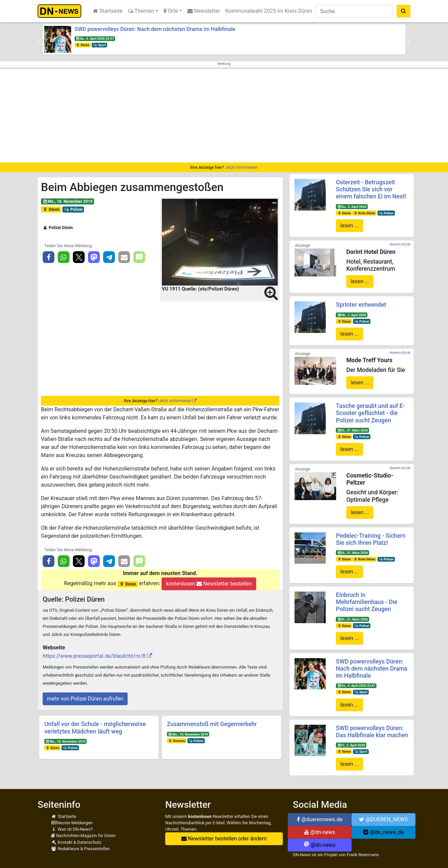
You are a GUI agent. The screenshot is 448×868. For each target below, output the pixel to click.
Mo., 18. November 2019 (68, 201)
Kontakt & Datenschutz (76, 842)
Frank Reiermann (363, 855)
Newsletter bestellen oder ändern (224, 839)
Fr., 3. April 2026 (351, 745)
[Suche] (354, 11)
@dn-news (320, 832)
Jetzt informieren (241, 167)
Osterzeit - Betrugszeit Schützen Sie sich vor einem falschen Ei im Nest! (371, 189)
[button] (39, 41)
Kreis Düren (364, 213)
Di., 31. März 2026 (352, 430)
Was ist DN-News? (72, 829)
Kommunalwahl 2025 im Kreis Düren (269, 11)
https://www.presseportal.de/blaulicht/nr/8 (94, 656)
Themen (141, 11)
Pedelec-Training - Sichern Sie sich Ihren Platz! (371, 539)
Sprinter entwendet (361, 305)
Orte (171, 11)
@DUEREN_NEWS (383, 819)
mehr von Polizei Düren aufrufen (85, 699)
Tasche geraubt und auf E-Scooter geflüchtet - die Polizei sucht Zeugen (370, 413)
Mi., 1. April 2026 (352, 315)
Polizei (73, 210)
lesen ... (349, 225)
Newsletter (204, 11)
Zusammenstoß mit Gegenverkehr (212, 724)
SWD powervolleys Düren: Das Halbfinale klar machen (372, 732)
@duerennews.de (320, 819)
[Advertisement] (224, 115)
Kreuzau (177, 741)
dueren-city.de (400, 244)
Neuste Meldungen (72, 823)
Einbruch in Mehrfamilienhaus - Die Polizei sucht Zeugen (367, 602)
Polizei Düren (58, 228)
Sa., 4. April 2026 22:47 (95, 39)
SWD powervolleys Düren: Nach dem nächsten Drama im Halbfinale (155, 29)
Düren (83, 45)
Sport (99, 45)
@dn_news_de (384, 832)
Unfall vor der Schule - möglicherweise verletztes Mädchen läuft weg (95, 728)
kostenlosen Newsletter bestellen (209, 584)
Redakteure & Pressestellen (80, 849)
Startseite (108, 11)
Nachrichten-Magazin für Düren (83, 836)
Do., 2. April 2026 (352, 207)
